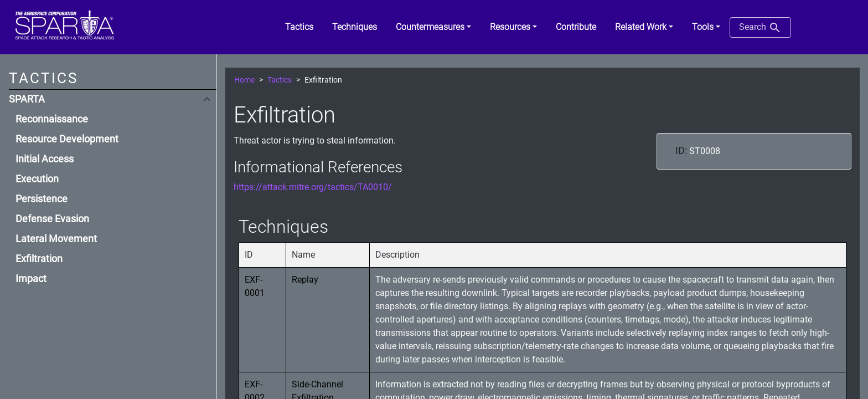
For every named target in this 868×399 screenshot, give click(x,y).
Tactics (280, 80)
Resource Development (67, 139)
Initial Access (45, 159)
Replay (305, 280)
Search (760, 28)
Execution (37, 179)
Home (244, 80)
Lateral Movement (56, 239)
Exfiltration (39, 259)
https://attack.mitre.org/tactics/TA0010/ (313, 187)
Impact (31, 279)
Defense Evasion (52, 219)
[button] (433, 27)
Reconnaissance (52, 119)
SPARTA (27, 99)
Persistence (42, 199)
